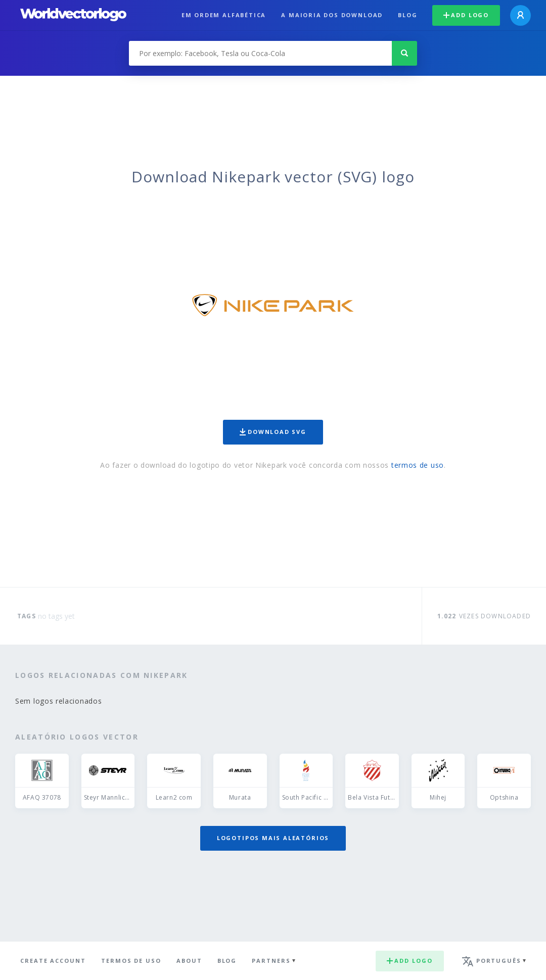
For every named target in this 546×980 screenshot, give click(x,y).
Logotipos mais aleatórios (273, 838)
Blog (407, 15)
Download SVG (273, 432)
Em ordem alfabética (224, 15)
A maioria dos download (332, 15)
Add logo (466, 15)
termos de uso (418, 465)
